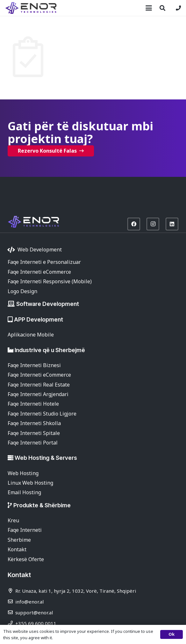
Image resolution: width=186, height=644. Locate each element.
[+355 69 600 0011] (11, 623)
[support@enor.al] (11, 612)
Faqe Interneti (25, 530)
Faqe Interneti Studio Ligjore (42, 414)
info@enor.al (29, 602)
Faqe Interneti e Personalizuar (44, 262)
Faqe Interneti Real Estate (39, 385)
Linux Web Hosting (30, 483)
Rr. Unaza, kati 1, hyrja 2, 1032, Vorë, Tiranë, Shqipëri (76, 591)
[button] (149, 8)
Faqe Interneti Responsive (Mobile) (50, 281)
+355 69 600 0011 (36, 623)
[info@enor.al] (11, 601)
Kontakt (17, 549)
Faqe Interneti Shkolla (34, 423)
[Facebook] (134, 224)
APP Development (39, 319)
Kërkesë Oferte (26, 559)
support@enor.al (34, 612)
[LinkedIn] (172, 224)
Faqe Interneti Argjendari (38, 394)
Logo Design (22, 291)
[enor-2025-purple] (31, 8)
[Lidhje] (178, 8)
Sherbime (19, 540)
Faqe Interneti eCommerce (39, 272)
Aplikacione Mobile (31, 335)
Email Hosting (24, 492)
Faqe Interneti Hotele (33, 404)
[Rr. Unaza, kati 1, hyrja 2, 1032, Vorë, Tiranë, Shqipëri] (11, 591)
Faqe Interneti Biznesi (34, 365)
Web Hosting (23, 473)
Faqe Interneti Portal (33, 443)
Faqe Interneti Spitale (34, 433)
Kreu (13, 520)
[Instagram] (153, 224)
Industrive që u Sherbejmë (50, 350)
